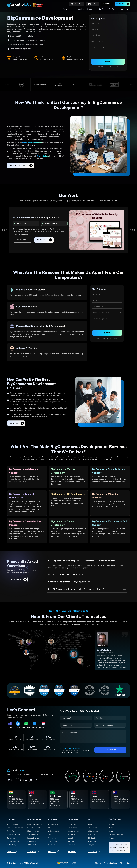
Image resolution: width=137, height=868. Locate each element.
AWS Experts (32, 845)
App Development (14, 824)
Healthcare (72, 835)
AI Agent (91, 845)
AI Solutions (93, 828)
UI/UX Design (12, 845)
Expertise (91, 9)
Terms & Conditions (111, 863)
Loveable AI (92, 841)
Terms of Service (70, 752)
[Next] (133, 230)
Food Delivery (73, 828)
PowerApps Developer (35, 828)
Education (72, 845)
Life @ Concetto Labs (116, 835)
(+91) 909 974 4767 (119, 850)
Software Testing (13, 841)
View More (11, 851)
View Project (21, 240)
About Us (112, 824)
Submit (108, 62)
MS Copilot (92, 838)
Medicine (71, 841)
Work (65, 9)
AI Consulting (93, 831)
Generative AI (93, 835)
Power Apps (52, 838)
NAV (49, 835)
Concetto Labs (43, 156)
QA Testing (113, 9)
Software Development (15, 828)
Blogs (111, 831)
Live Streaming (73, 831)
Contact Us (121, 4)
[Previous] (4, 230)
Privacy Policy (125, 863)
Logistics (71, 838)
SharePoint (52, 845)
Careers (111, 838)
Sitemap (98, 863)
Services (81, 9)
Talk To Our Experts (19, 165)
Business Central (54, 831)
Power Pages (12, 831)
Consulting (11, 838)
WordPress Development (32, 142)
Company (124, 9)
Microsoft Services (14, 835)
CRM (49, 828)
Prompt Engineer (33, 838)
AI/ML (72, 9)
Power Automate (54, 841)
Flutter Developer (34, 831)
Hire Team (102, 9)
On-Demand (72, 824)
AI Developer (32, 841)
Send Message (110, 750)
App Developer (33, 835)
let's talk (14, 423)
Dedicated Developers (35, 824)
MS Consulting (53, 824)
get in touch (15, 580)
